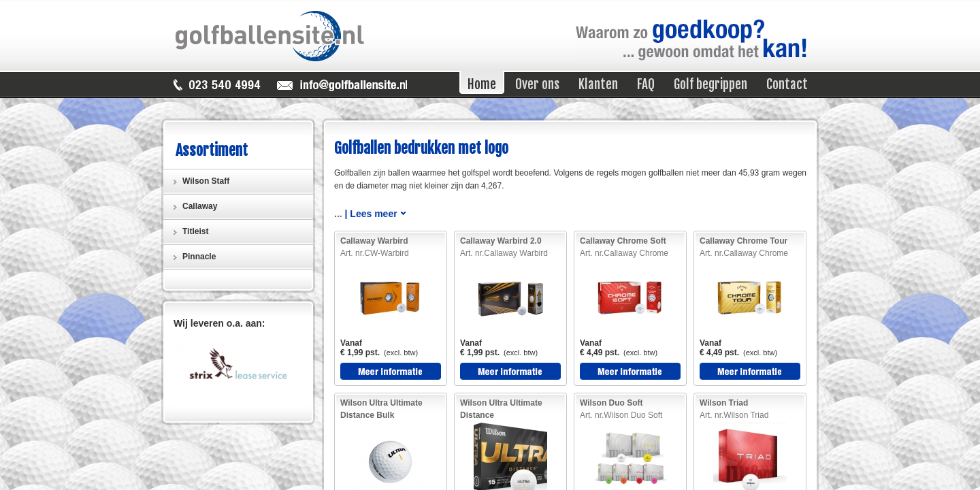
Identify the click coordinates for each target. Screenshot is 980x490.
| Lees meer (371, 214)
